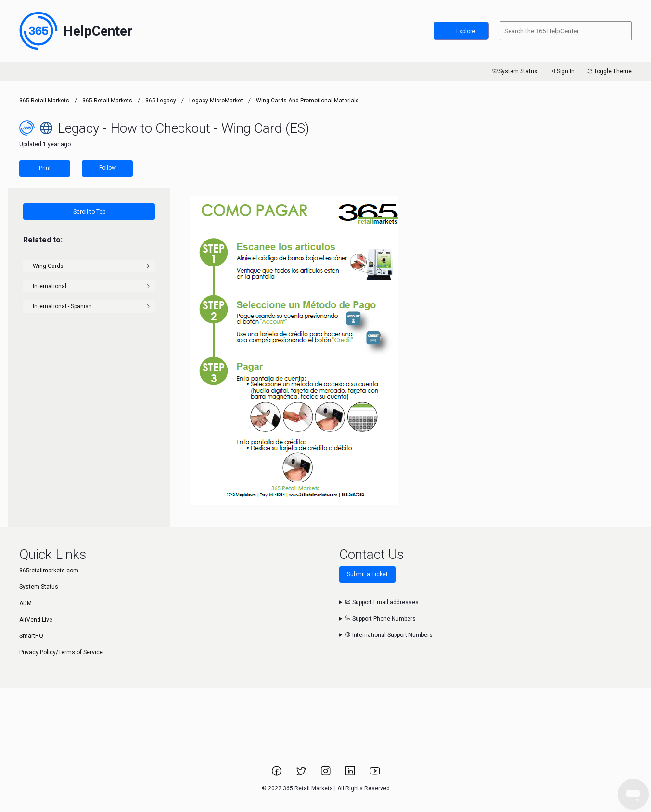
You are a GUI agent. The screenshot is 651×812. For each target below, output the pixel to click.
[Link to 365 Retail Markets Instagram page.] (326, 774)
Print (45, 168)
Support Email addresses (382, 602)
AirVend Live (36, 620)
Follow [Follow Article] (108, 168)
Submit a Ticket (367, 574)
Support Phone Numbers (380, 619)
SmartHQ (31, 636)
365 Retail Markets (44, 101)
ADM (26, 603)
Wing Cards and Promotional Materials (307, 101)
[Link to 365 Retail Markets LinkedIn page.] (351, 774)
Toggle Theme (609, 71)
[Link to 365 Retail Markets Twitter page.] (302, 774)
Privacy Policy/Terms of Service (61, 652)
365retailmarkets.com (49, 571)
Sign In (562, 71)
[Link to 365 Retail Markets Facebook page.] (277, 774)
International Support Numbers (389, 635)
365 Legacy (161, 101)
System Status (514, 71)
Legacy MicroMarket (216, 101)
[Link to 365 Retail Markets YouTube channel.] (375, 774)
